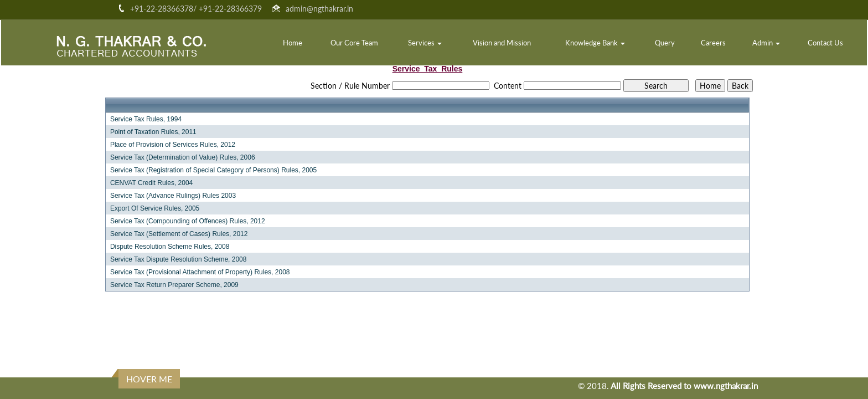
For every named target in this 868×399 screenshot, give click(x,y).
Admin (766, 43)
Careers (713, 43)
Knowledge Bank (595, 43)
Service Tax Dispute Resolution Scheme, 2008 (179, 259)
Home (293, 43)
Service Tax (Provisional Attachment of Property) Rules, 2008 (200, 272)
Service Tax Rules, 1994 (146, 119)
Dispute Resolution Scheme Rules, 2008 (170, 247)
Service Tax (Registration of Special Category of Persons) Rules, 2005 (213, 170)
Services (425, 43)
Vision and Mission (502, 43)
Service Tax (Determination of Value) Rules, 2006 (183, 157)
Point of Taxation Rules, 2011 (153, 132)
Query (665, 43)
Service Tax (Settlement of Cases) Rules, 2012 (179, 234)
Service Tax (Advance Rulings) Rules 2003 (173, 196)
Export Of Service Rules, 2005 (155, 208)
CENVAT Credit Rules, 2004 (151, 183)
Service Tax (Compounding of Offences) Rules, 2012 (188, 221)
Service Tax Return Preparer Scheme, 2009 (174, 285)
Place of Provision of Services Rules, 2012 (173, 145)
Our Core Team (354, 43)
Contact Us (825, 43)
